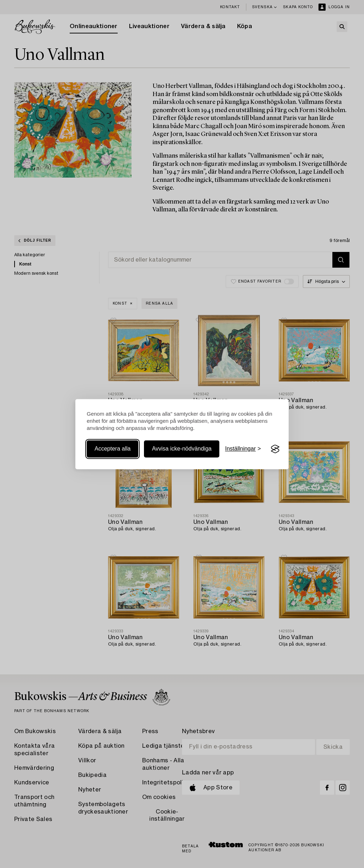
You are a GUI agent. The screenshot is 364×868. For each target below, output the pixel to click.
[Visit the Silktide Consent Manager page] (275, 449)
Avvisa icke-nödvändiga (182, 449)
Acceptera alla (113, 449)
